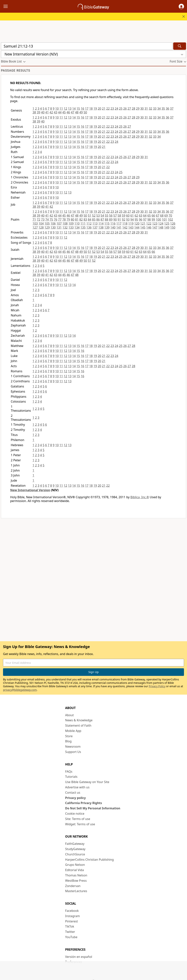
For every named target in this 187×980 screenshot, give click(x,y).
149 (167, 227)
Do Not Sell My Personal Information (93, 808)
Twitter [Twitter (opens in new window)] (70, 932)
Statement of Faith (78, 725)
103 (35, 223)
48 (77, 112)
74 (47, 219)
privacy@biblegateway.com (20, 690)
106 (53, 223)
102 (170, 219)
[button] (181, 6)
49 (81, 112)
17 (87, 109)
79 (68, 219)
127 (35, 227)
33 (155, 109)
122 (149, 223)
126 (173, 223)
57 (115, 216)
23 (112, 109)
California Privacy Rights (84, 803)
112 (89, 223)
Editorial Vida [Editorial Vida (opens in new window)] (75, 870)
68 (162, 216)
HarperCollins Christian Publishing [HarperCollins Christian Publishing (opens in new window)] (90, 860)
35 (163, 109)
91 (119, 219)
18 (91, 109)
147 (155, 227)
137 (95, 227)
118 (125, 223)
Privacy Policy (157, 686)
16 (82, 109)
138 (101, 227)
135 (83, 227)
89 (111, 219)
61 (132, 216)
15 (78, 109)
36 (168, 109)
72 (39, 219)
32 (151, 109)
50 (85, 112)
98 (149, 219)
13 (70, 109)
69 (166, 216)
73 (43, 219)
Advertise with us (77, 787)
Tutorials (71, 777)
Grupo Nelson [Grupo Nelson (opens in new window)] (75, 865)
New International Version (30, 490)
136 (89, 227)
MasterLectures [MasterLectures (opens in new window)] (76, 891)
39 (39, 112)
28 (133, 109)
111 (83, 223)
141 (119, 227)
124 (161, 223)
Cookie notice (75, 814)
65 (149, 216)
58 (119, 216)
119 (131, 223)
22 (108, 109)
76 (56, 219)
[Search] (180, 46)
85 (94, 219)
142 (125, 227)
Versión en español (79, 957)
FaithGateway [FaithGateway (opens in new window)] (75, 844)
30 (142, 109)
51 (89, 216)
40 (43, 112)
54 (102, 216)
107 (59, 223)
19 (95, 109)
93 (128, 219)
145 (143, 227)
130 (53, 227)
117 (119, 223)
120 (137, 223)
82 (81, 219)
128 (41, 227)
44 (60, 112)
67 (158, 216)
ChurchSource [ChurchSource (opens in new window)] (75, 854)
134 (77, 227)
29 (138, 109)
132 (65, 227)
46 (68, 112)
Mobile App (73, 731)
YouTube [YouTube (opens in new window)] (71, 937)
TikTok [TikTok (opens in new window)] (70, 926)
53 (98, 216)
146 (149, 227)
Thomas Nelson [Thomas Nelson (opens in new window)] (76, 875)
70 (170, 216)
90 (115, 219)
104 (41, 223)
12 (65, 109)
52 (94, 216)
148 (161, 227)
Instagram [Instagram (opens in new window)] (73, 916)
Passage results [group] (16, 71)
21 (104, 109)
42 (51, 112)
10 (57, 109)
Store (69, 736)
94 (132, 219)
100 (158, 219)
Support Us (73, 752)
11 (61, 109)
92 (123, 219)
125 (167, 223)
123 (155, 223)
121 (143, 223)
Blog (68, 741)
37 (172, 109)
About (69, 715)
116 (113, 223)
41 (47, 112)
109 (71, 223)
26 (125, 109)
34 (159, 109)
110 (77, 223)
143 (131, 227)
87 (102, 219)
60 (128, 216)
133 (71, 227)
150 (173, 227)
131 (59, 227)
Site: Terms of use (78, 819)
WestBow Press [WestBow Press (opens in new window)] (76, 881)
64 (145, 216)
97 (145, 219)
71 (34, 219)
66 (153, 216)
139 (107, 227)
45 (64, 112)
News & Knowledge (79, 720)
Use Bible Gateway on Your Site (87, 782)
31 (146, 109)
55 (106, 216)
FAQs (69, 772)
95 (136, 219)
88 (106, 219)
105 (47, 223)
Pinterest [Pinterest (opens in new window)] (72, 921)
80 (72, 219)
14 (74, 109)
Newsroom (73, 747)
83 (85, 219)
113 (95, 223)
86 (98, 219)
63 (140, 216)
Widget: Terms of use (80, 824)
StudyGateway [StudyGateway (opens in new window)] (75, 849)
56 (111, 216)
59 (123, 216)
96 (140, 219)
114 (101, 223)
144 (137, 227)
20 (99, 109)
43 (56, 112)
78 (64, 219)
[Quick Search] (87, 46)
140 (113, 227)
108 (65, 223)
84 (89, 219)
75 (51, 219)
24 (116, 109)
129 (47, 227)
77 (60, 219)
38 (34, 112)
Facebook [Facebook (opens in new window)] (72, 911)
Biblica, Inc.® (140, 497)
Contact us (73, 793)
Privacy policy (76, 798)
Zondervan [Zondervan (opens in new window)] (73, 886)
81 (77, 219)
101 (164, 219)
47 (72, 112)
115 (107, 223)
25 (121, 109)
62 (136, 216)
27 (129, 109)
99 (153, 219)
